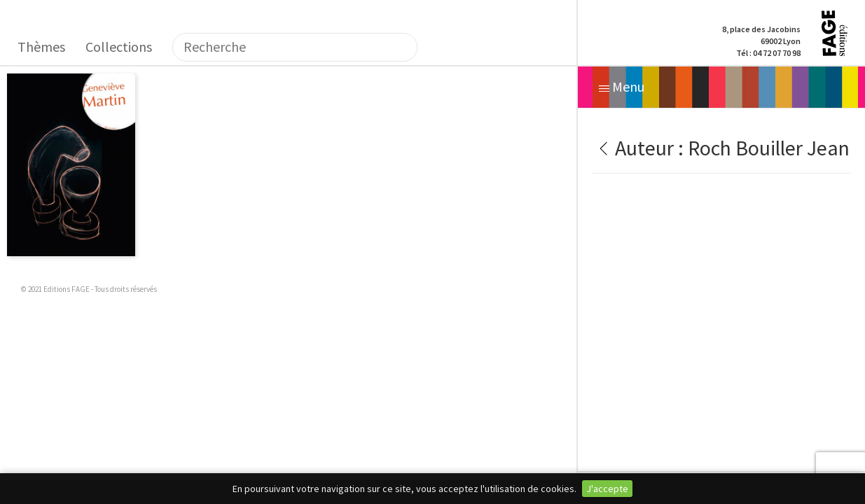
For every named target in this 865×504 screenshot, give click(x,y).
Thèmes (41, 47)
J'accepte (607, 489)
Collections (119, 47)
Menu (622, 86)
